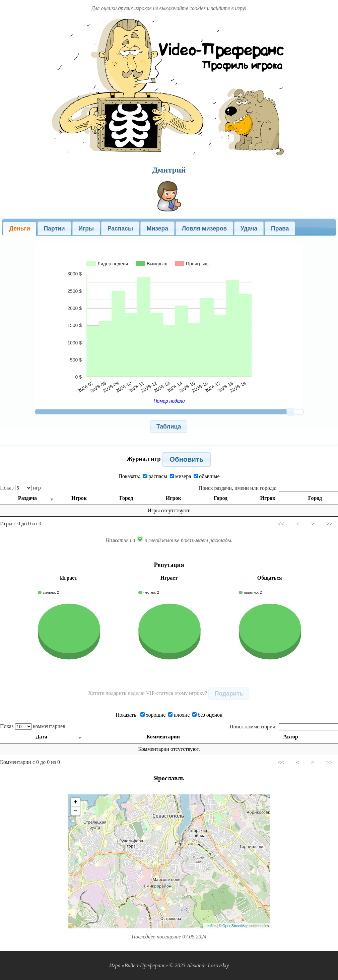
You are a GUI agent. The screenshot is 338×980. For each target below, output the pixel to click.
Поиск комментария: (284, 727)
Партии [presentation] (54, 228)
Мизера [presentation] (157, 228)
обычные (207, 476)
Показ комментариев (33, 726)
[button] (169, 427)
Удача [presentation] (249, 228)
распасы (155, 476)
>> (329, 524)
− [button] (76, 811)
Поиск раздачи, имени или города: (268, 488)
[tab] (20, 228)
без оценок (207, 715)
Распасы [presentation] (120, 228)
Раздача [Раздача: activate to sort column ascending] (27, 498)
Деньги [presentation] (20, 228)
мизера (180, 476)
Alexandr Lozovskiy (208, 965)
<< (281, 524)
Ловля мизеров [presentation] (204, 228)
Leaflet (210, 926)
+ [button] (76, 802)
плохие (179, 715)
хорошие (153, 715)
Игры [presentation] (86, 228)
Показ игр (20, 488)
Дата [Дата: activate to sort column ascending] (42, 737)
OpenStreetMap (235, 926)
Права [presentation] (280, 228)
